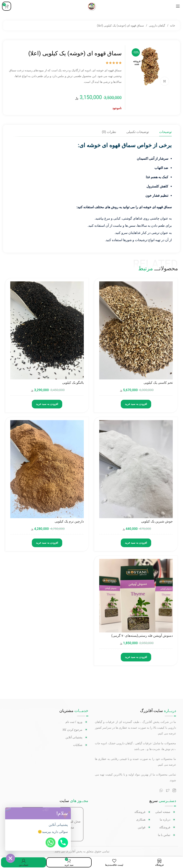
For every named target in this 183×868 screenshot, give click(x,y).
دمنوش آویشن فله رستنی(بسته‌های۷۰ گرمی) (142, 636)
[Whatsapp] (51, 843)
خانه (172, 25)
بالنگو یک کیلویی (73, 383)
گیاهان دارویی (157, 25)
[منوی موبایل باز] (178, 6)
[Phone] (63, 843)
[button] (67, 813)
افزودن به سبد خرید (136, 404)
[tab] (165, 132)
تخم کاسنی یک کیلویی (158, 383)
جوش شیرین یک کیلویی (157, 521)
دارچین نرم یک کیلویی (69, 521)
